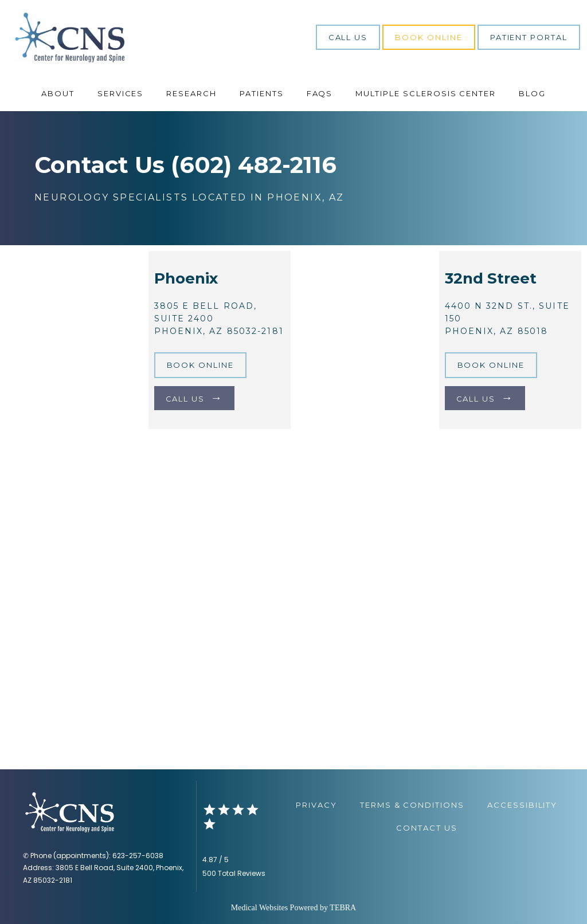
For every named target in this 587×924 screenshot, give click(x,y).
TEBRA (343, 908)
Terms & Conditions (412, 805)
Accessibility (522, 805)
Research (191, 93)
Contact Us (427, 828)
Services (121, 93)
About (58, 93)
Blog (532, 93)
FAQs (320, 93)
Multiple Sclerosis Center (426, 93)
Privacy (316, 805)
